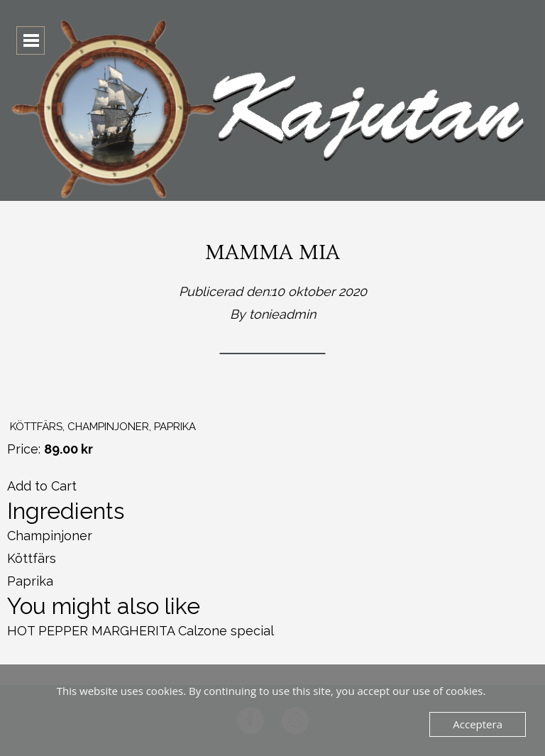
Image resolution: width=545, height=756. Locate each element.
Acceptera (478, 724)
